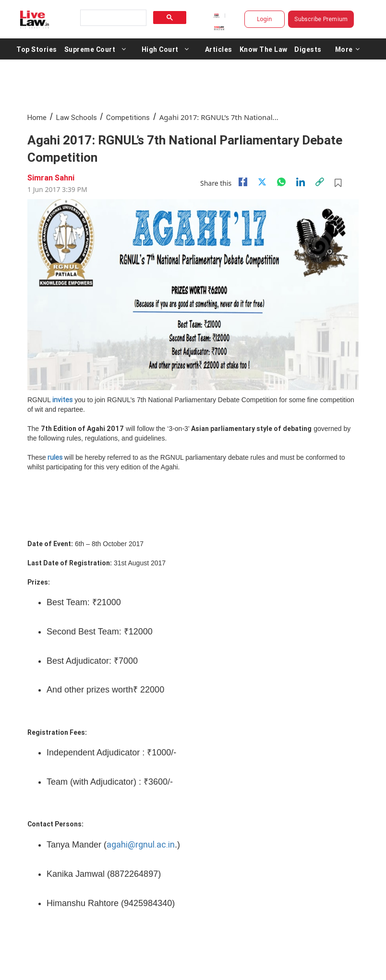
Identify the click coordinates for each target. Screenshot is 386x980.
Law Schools (77, 117)
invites (62, 400)
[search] (112, 18)
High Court (160, 49)
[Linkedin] (301, 182)
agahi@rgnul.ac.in (141, 844)
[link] (320, 182)
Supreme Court (90, 49)
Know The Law (264, 49)
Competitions (128, 117)
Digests (308, 49)
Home (37, 117)
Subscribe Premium (321, 19)
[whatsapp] (281, 182)
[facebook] (243, 182)
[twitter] (262, 182)
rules (55, 457)
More (348, 49)
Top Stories (37, 49)
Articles (219, 49)
